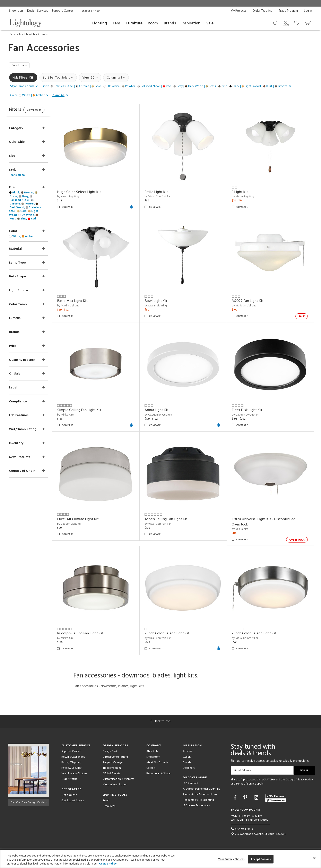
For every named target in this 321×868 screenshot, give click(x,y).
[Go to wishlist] (298, 23)
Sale (210, 23)
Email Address (243, 771)
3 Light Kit (242, 193)
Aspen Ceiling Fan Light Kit (171, 520)
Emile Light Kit (162, 193)
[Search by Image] (286, 23)
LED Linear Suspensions (197, 806)
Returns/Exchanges (73, 758)
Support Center (62, 11)
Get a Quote (69, 796)
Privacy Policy (304, 781)
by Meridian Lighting (247, 307)
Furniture (134, 23)
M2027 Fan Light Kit (250, 302)
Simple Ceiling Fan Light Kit (87, 411)
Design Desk (110, 752)
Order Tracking (262, 11)
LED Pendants (191, 784)
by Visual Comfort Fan (163, 198)
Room (153, 23)
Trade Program (288, 11)
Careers (151, 769)
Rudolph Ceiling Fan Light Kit (88, 634)
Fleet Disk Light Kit (250, 411)
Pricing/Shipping (71, 763)
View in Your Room (115, 785)
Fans (117, 23)
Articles (187, 752)
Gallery (187, 758)
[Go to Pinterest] (246, 799)
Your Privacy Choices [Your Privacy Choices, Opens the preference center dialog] (231, 859)
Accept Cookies (261, 859)
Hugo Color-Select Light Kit (87, 193)
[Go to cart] (308, 22)
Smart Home (21, 66)
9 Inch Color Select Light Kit (257, 634)
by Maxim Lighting (246, 198)
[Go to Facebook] (236, 799)
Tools (106, 801)
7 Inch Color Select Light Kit (172, 634)
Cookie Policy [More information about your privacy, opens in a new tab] (108, 864)
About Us (152, 752)
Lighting (100, 23)
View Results (43, 111)
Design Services (38, 11)
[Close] (314, 858)
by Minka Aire (74, 416)
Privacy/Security (71, 769)
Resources (109, 807)
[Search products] (276, 23)
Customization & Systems (118, 780)
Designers (189, 769)
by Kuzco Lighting (76, 198)
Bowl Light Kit (161, 302)
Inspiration (191, 23)
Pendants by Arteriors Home (200, 795)
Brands (170, 23)
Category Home (17, 34)
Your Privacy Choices (74, 775)
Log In (308, 11)
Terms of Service (246, 785)
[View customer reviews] (276, 799)
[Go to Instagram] (257, 799)
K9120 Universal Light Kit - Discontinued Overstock (266, 523)
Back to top (160, 722)
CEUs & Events (111, 774)
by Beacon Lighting (77, 525)
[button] (25, 87)
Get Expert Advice (73, 801)
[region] (160, 859)
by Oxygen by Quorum (164, 416)
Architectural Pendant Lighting (202, 790)
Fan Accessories (41, 34)
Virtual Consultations (115, 758)
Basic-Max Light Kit (81, 302)
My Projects (238, 11)
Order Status (69, 780)
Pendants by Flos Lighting (198, 801)
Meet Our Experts (157, 763)
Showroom (16, 11)
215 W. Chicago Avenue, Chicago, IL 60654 (258, 835)
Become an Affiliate (158, 774)
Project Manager (113, 763)
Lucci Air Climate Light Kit (86, 520)
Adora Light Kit (162, 411)
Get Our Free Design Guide (29, 802)
